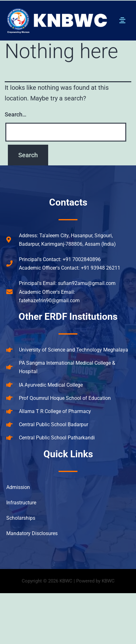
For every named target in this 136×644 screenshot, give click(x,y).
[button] (122, 20)
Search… (16, 114)
